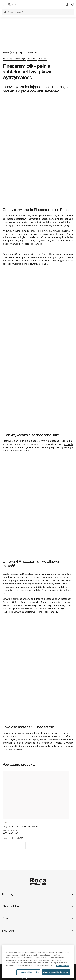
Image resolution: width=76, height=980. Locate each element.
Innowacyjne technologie (14, 59)
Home (6, 53)
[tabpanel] (36, 812)
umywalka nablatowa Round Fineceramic (35, 612)
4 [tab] (41, 858)
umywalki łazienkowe (58, 241)
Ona (5, 823)
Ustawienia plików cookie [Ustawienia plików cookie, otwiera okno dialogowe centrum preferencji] (28, 972)
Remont (42, 59)
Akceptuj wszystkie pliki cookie (56, 972)
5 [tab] (44, 858)
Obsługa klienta (38, 906)
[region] (38, 962)
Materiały (32, 59)
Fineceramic (65, 739)
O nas (38, 919)
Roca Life (32, 53)
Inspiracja (18, 53)
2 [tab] (35, 858)
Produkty (38, 894)
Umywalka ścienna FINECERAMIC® (20, 826)
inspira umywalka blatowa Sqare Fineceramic (39, 609)
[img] (6, 845)
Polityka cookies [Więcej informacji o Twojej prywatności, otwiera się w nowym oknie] (62, 965)
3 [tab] (38, 858)
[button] (5, 12)
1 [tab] (32, 858)
